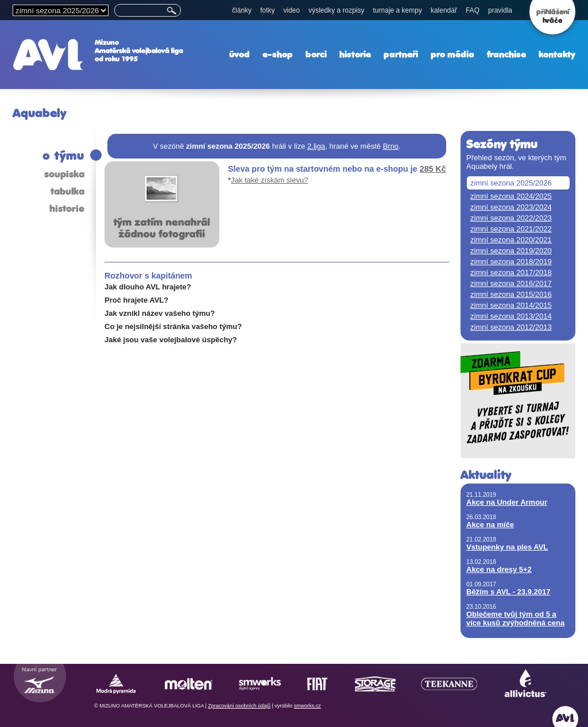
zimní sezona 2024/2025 (511, 196)
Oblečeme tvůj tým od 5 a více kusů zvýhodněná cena (515, 618)
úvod (239, 54)
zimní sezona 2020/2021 (511, 240)
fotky (267, 10)
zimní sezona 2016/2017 (511, 283)
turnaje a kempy (398, 10)
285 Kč (433, 169)
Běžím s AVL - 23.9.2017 (508, 592)
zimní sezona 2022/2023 (511, 218)
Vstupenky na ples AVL (507, 547)
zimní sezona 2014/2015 (511, 305)
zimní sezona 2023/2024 (511, 207)
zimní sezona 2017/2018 (511, 272)
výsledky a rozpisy (336, 10)
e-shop (278, 54)
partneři (401, 54)
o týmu (63, 155)
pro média (452, 54)
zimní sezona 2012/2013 (511, 327)
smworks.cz (307, 706)
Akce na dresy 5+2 (499, 569)
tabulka (67, 191)
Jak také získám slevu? (269, 180)
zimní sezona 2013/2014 (511, 316)
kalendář (444, 10)
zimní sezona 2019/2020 (511, 251)
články (242, 10)
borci (316, 54)
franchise (506, 54)
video (291, 10)
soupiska (64, 174)
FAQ (473, 10)
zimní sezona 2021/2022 (511, 229)
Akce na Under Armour (507, 502)
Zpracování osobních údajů (239, 706)
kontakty (557, 54)
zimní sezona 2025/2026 (511, 183)
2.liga (316, 146)
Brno (391, 146)
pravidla (500, 10)
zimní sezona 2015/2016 (511, 294)
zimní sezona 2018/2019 (511, 262)
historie (355, 54)
